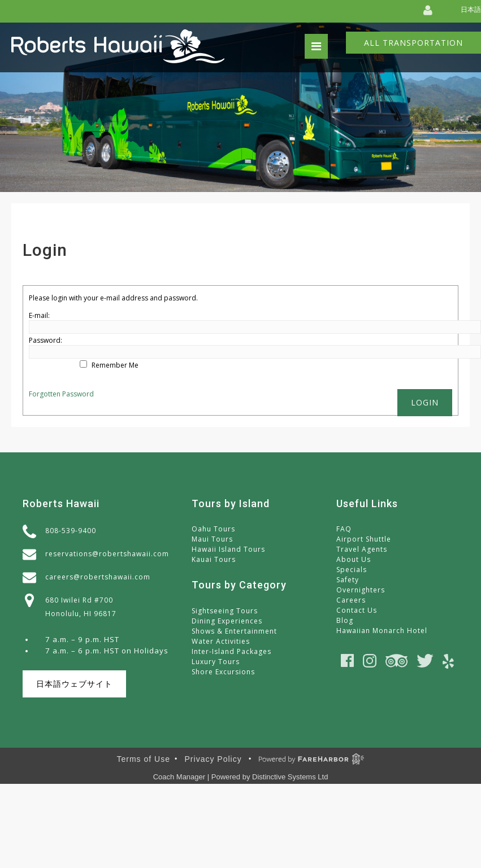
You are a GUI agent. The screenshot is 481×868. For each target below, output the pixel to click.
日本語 (471, 9)
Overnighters (361, 590)
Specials (352, 570)
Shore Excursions (223, 672)
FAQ (344, 529)
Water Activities (221, 641)
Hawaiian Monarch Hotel (382, 631)
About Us (354, 559)
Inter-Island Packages (231, 651)
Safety (348, 580)
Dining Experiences (227, 621)
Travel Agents (362, 549)
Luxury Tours (216, 662)
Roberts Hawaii (61, 503)
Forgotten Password (61, 394)
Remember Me (115, 365)
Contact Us (357, 610)
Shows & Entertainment (234, 631)
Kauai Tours (214, 559)
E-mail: (39, 315)
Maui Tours (212, 539)
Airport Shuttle (364, 539)
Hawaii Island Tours (228, 549)
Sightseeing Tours (225, 611)
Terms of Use (144, 759)
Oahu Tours (213, 529)
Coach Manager (179, 777)
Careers (351, 600)
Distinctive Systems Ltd (290, 777)
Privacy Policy (213, 759)
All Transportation (413, 43)
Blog (345, 620)
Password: (45, 340)
